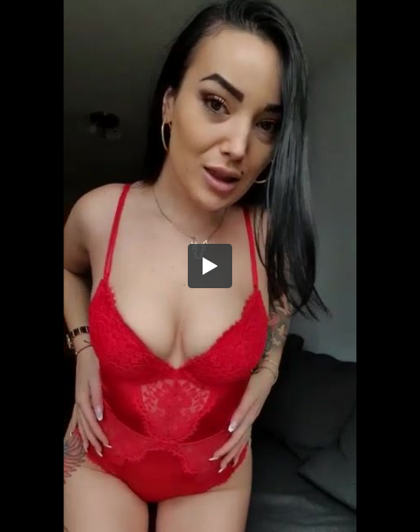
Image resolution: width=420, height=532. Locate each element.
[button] (210, 266)
